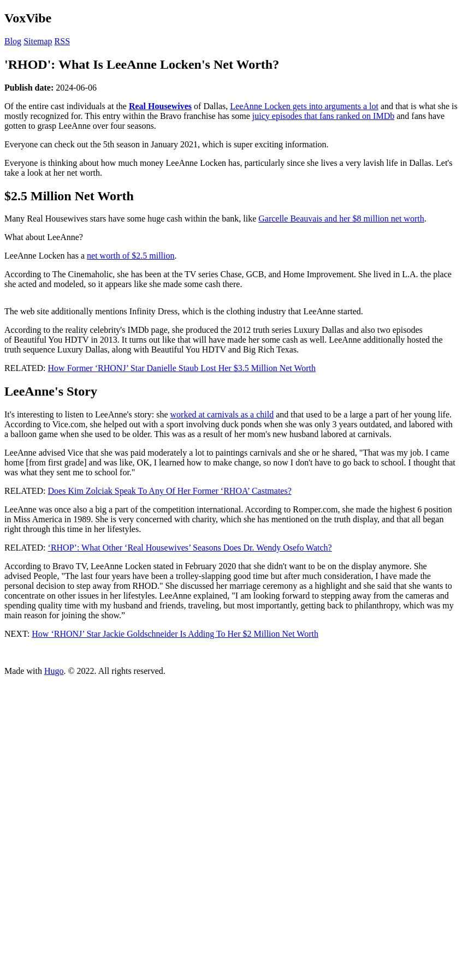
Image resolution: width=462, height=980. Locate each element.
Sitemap (38, 41)
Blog (13, 41)
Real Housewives (160, 106)
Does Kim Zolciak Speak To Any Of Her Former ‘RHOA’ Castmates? (170, 491)
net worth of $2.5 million (131, 256)
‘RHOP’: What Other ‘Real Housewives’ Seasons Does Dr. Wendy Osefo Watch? (190, 548)
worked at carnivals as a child (222, 414)
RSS (62, 41)
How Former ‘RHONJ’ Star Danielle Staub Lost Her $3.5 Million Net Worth (182, 368)
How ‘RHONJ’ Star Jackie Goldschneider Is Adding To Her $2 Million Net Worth (175, 634)
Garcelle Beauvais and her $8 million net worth (341, 219)
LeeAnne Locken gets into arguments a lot (304, 106)
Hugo (54, 671)
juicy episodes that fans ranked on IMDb (323, 116)
